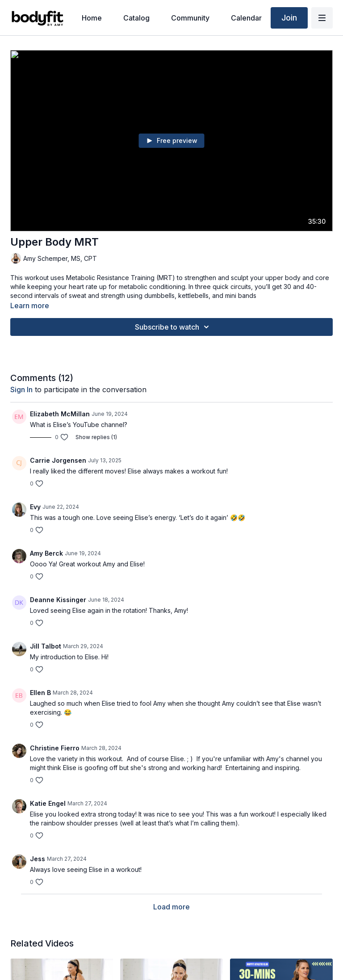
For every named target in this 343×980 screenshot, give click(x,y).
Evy (35, 507)
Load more (171, 907)
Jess (38, 859)
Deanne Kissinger (58, 600)
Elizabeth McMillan (60, 414)
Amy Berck (46, 553)
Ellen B (40, 693)
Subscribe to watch (173, 327)
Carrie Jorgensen (58, 460)
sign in (21, 389)
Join (289, 18)
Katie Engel (48, 803)
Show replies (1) (96, 437)
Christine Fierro (55, 748)
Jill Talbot (46, 646)
